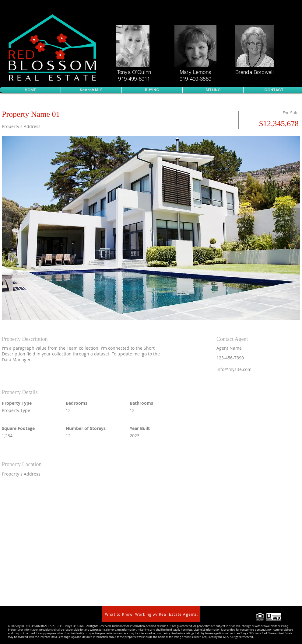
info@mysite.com (234, 369)
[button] (151, 228)
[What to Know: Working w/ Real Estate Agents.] (151, 614)
